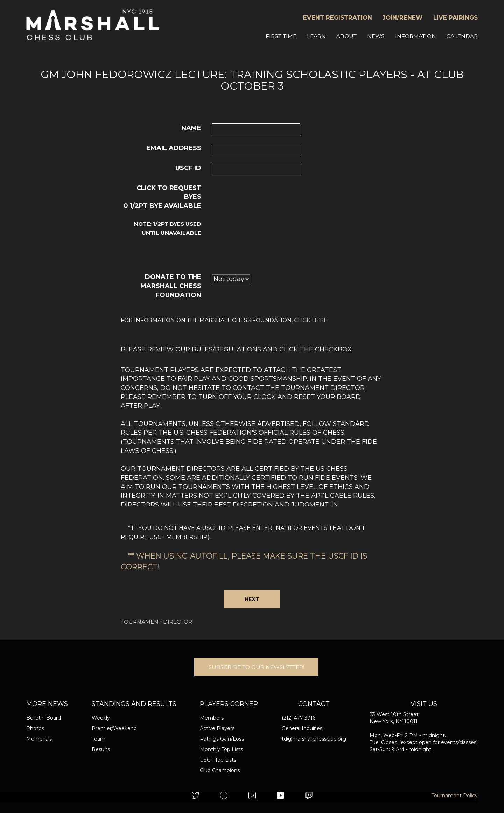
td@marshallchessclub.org (314, 739)
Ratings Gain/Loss (222, 739)
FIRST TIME (281, 36)
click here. (311, 320)
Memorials (39, 739)
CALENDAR (462, 36)
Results (101, 749)
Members (212, 718)
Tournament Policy (455, 796)
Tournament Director (156, 622)
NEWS (376, 36)
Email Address (174, 148)
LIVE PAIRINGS (456, 17)
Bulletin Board (44, 718)
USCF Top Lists (218, 760)
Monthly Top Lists (221, 749)
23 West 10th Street (394, 714)
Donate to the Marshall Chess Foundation (171, 286)
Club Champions (220, 770)
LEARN (316, 36)
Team (99, 739)
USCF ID (188, 168)
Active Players (217, 728)
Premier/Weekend (114, 728)
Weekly (101, 718)
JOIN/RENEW (403, 17)
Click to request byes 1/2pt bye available (162, 210)
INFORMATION (416, 36)
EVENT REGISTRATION (338, 17)
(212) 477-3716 (299, 718)
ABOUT (346, 36)
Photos (35, 728)
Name (191, 128)
